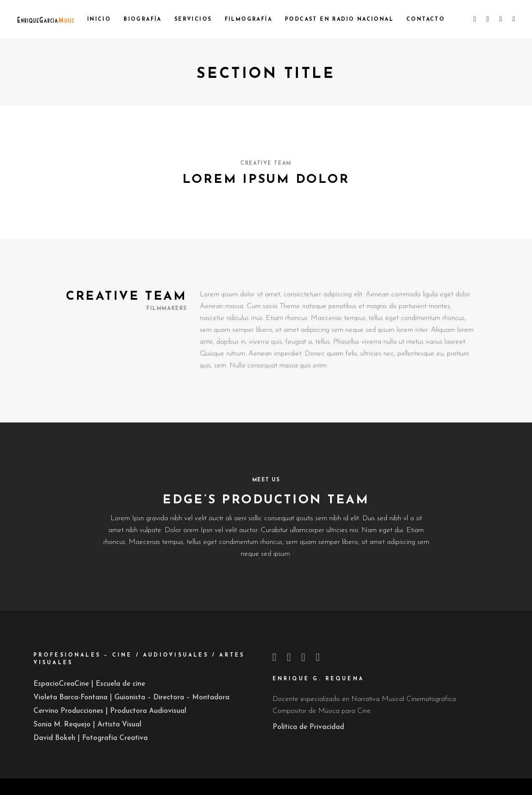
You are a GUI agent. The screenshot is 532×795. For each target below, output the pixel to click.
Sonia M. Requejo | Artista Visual (87, 725)
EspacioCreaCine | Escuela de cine (89, 684)
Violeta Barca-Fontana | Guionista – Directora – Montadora (131, 697)
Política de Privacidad (308, 727)
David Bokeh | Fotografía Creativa (91, 738)
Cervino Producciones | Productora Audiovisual (110, 711)
